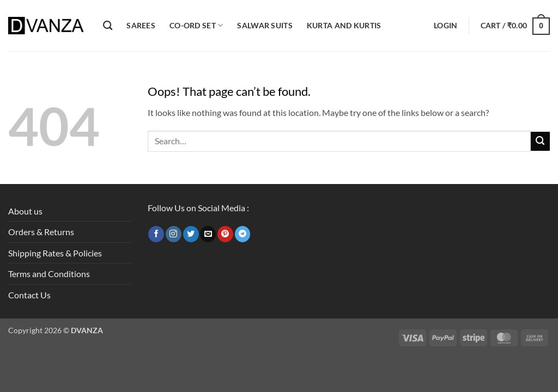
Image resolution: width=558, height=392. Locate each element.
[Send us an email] (208, 234)
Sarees (141, 25)
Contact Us (29, 295)
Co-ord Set (196, 25)
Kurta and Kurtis (344, 25)
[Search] (108, 26)
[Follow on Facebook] (156, 234)
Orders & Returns (41, 232)
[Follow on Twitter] (191, 234)
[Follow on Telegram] (243, 234)
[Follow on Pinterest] (225, 234)
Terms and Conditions (49, 274)
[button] (445, 26)
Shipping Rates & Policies (55, 253)
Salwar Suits (265, 25)
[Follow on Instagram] (174, 234)
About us (25, 211)
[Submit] (540, 141)
